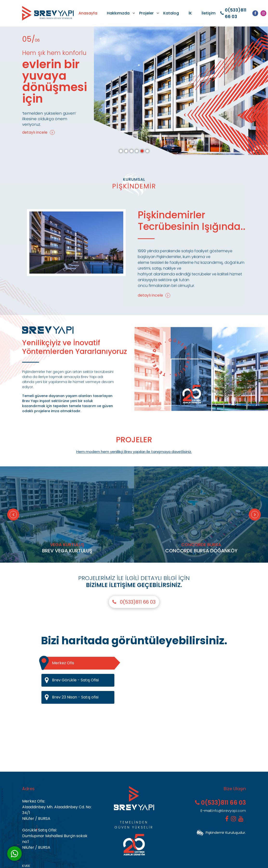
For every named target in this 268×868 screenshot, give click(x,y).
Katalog (171, 13)
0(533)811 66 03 (233, 13)
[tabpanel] (134, 91)
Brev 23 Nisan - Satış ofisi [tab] (80, 697)
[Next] (255, 538)
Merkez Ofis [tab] (78, 663)
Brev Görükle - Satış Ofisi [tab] (80, 680)
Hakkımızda (118, 13)
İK (190, 13)
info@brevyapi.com (223, 811)
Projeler (146, 13)
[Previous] (13, 538)
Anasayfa (88, 13)
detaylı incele (38, 132)
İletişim (209, 13)
